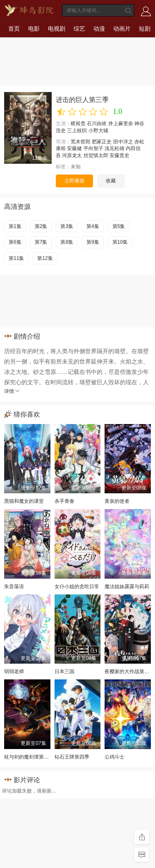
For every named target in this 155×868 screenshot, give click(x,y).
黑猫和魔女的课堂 (24, 501)
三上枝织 (77, 131)
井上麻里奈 (121, 124)
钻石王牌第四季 (72, 757)
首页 (14, 29)
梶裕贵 (78, 124)
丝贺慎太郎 (96, 155)
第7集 (41, 242)
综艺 (79, 29)
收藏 (111, 181)
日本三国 (64, 672)
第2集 (41, 226)
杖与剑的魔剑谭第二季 (29, 757)
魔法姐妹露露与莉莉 (127, 587)
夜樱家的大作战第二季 (129, 672)
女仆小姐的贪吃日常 (77, 587)
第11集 (16, 258)
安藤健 (74, 148)
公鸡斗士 (114, 757)
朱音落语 (14, 587)
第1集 (15, 226)
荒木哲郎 (81, 142)
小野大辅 (98, 131)
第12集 (45, 258)
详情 (12, 391)
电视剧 (57, 29)
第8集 (67, 242)
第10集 (120, 242)
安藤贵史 (119, 155)
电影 (34, 29)
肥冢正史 (102, 142)
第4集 (93, 226)
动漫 (99, 29)
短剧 (145, 29)
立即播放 (74, 181)
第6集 (15, 242)
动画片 (122, 29)
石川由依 (97, 124)
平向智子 (93, 148)
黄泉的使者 (117, 501)
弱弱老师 (14, 672)
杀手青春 (64, 501)
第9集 (93, 242)
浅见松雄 (114, 148)
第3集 (67, 226)
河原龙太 (72, 155)
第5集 (119, 226)
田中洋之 (123, 142)
